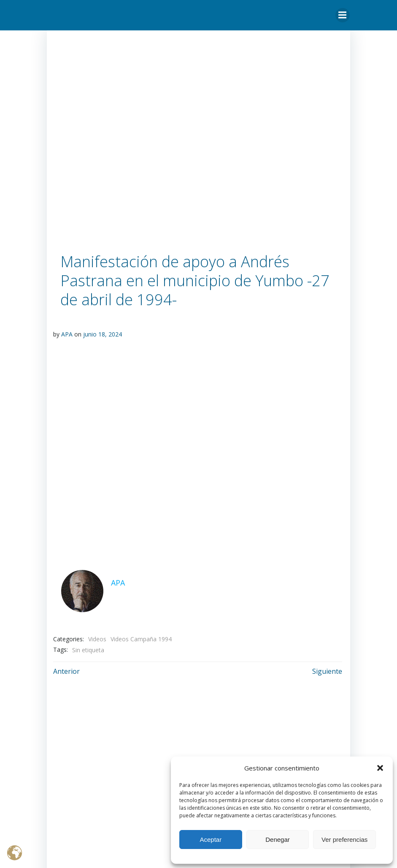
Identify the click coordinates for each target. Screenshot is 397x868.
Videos (97, 638)
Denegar (278, 840)
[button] (380, 768)
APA (67, 335)
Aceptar (211, 840)
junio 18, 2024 (103, 335)
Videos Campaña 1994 (141, 638)
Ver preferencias (344, 840)
